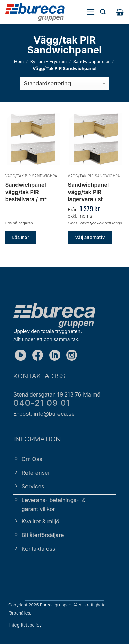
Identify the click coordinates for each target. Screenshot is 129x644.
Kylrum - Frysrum (49, 61)
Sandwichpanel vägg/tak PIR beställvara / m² (26, 192)
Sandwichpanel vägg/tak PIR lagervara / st (88, 192)
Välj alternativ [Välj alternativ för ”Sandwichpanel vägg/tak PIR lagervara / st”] (90, 237)
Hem (19, 61)
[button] (91, 12)
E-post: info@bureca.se (44, 414)
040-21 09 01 (42, 403)
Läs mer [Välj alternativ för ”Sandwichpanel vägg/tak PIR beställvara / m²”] (21, 237)
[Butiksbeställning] (64, 84)
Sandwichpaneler (92, 61)
